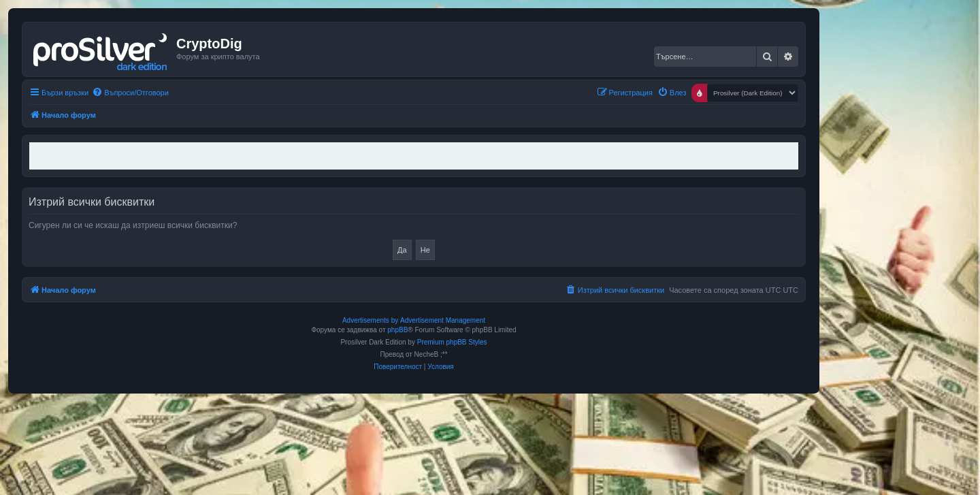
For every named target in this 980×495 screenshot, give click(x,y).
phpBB (397, 330)
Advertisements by (370, 320)
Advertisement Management (443, 320)
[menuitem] (130, 93)
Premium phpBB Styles (452, 342)
